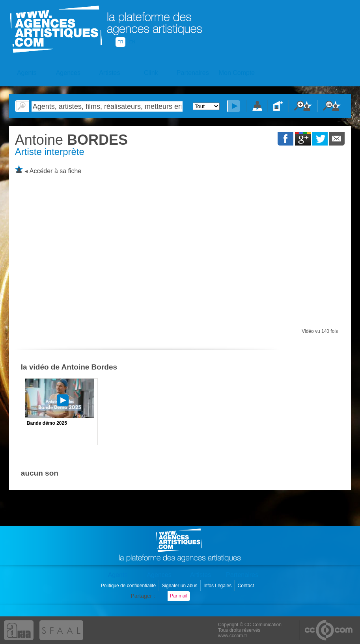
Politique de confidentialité (129, 586)
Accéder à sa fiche (56, 171)
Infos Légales (218, 586)
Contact (247, 586)
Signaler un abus (180, 586)
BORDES (71, 140)
